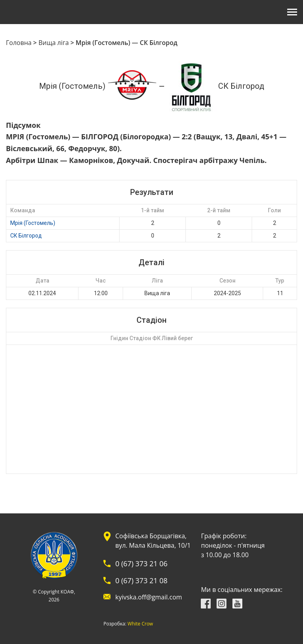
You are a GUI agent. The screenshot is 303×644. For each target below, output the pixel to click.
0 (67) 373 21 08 (141, 580)
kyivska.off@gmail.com (149, 597)
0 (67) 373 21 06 (141, 563)
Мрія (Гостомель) (33, 223)
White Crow (140, 624)
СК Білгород (26, 236)
